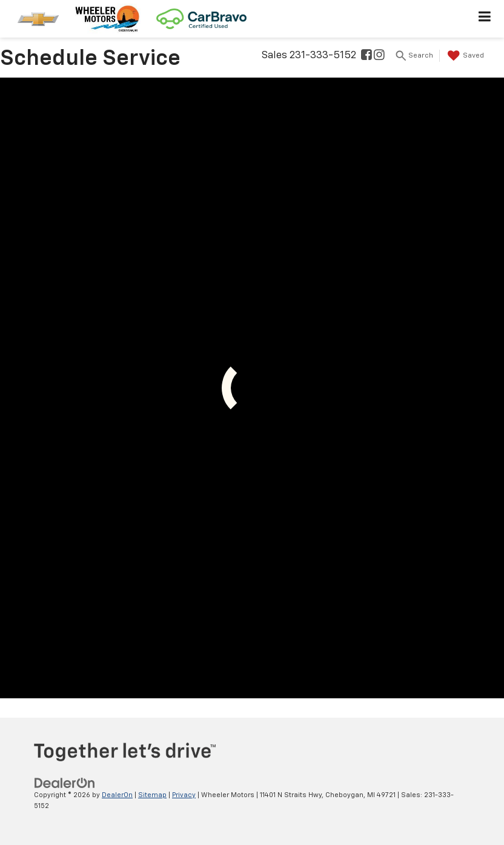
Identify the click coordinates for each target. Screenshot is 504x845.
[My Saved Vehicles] (464, 56)
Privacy (184, 795)
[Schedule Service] (252, 388)
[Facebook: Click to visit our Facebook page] (366, 56)
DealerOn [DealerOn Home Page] (117, 795)
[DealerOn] (65, 783)
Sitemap (152, 795)
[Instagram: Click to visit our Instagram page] (379, 56)
